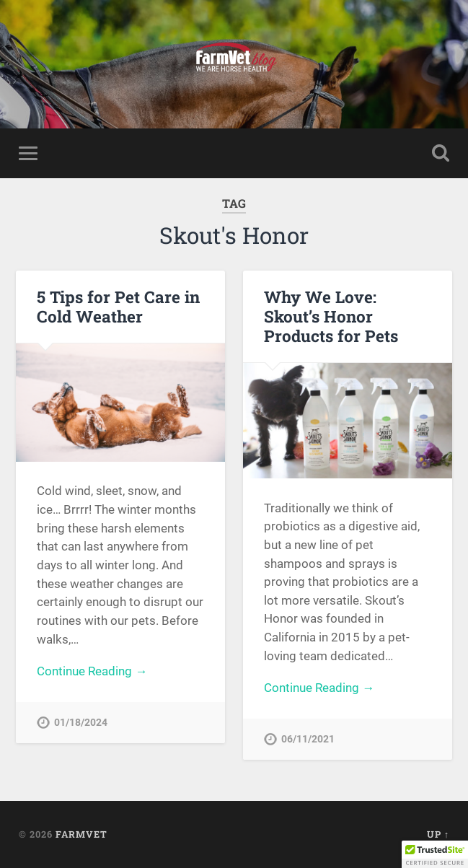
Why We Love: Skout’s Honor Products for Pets (331, 316)
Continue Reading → (92, 671)
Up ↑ (438, 834)
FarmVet (81, 834)
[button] (435, 854)
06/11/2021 (308, 739)
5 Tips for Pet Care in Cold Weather (118, 306)
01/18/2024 (81, 723)
